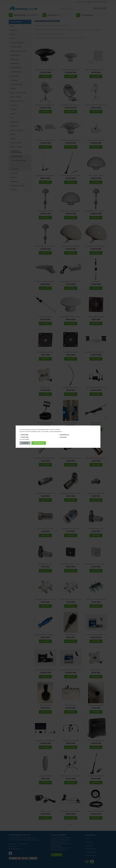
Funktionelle (25, 437)
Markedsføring (64, 435)
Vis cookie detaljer (24, 439)
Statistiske (63, 437)
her (62, 431)
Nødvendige (25, 435)
